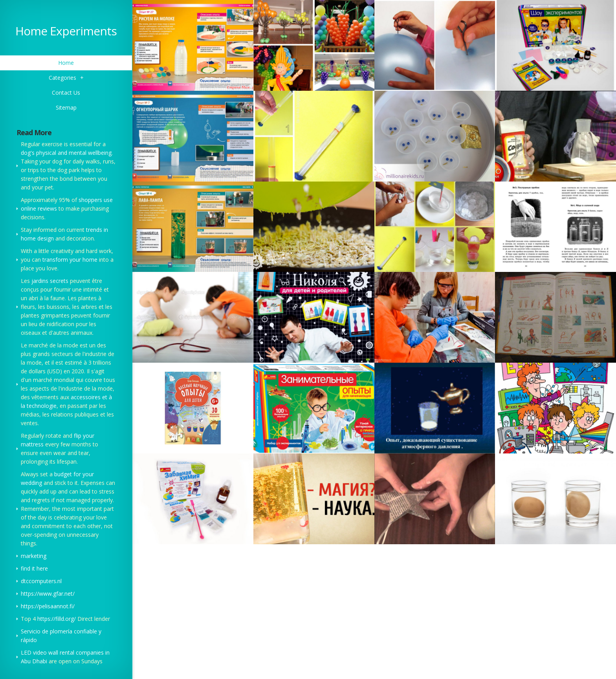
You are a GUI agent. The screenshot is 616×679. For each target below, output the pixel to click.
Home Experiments (66, 31)
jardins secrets (50, 281)
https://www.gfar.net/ (48, 594)
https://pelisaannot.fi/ (48, 606)
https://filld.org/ (57, 619)
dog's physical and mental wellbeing (66, 153)
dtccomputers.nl (41, 581)
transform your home (70, 260)
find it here (34, 568)
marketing (34, 556)
